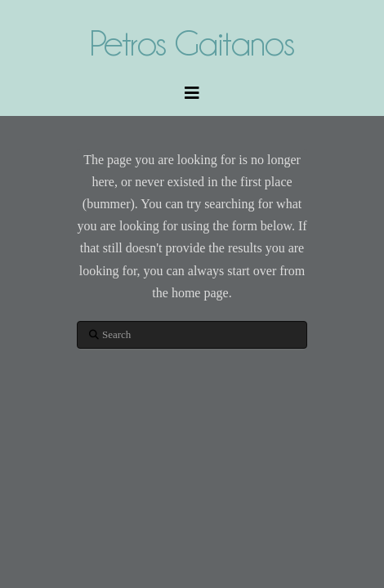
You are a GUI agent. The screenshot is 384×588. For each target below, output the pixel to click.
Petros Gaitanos (192, 43)
